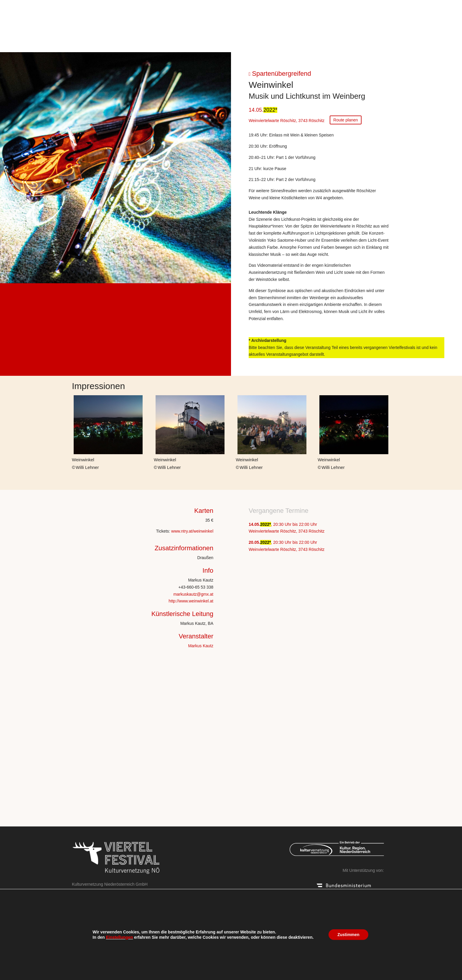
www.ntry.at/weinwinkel (192, 531)
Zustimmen (348, 935)
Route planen (345, 120)
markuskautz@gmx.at (193, 594)
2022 (269, 110)
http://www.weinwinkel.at (191, 601)
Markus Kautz (201, 646)
